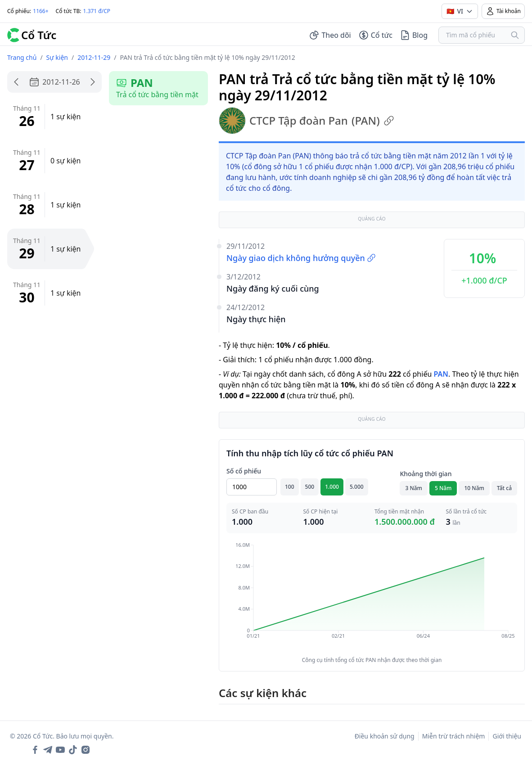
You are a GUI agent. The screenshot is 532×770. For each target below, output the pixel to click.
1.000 (332, 487)
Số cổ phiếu (244, 471)
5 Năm (443, 488)
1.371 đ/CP (97, 11)
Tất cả (504, 488)
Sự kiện (57, 57)
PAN (441, 374)
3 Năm (414, 488)
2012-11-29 (94, 57)
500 (310, 487)
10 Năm (474, 488)
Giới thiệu (507, 736)
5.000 (357, 487)
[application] (372, 597)
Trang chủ (22, 57)
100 (290, 487)
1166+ (41, 11)
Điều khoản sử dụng (385, 736)
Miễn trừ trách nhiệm (454, 736)
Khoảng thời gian (426, 474)
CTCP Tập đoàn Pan (307, 121)
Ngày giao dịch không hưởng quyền (301, 258)
